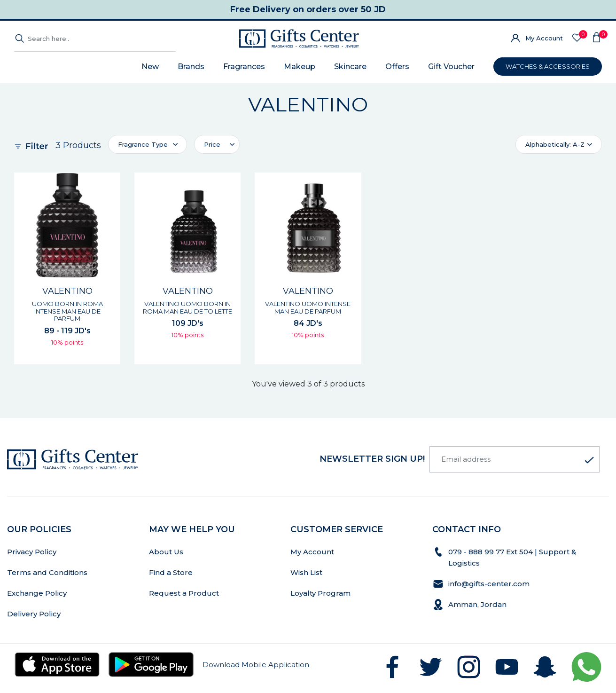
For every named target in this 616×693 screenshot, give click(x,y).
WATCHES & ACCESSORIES (548, 66)
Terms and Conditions (47, 572)
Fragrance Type (143, 144)
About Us (166, 552)
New (150, 67)
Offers (397, 67)
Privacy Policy (32, 552)
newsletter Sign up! (372, 459)
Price (212, 144)
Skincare (350, 67)
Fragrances (244, 67)
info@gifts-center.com (489, 584)
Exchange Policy (37, 593)
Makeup (300, 67)
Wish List (306, 572)
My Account (544, 38)
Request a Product (184, 593)
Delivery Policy (34, 614)
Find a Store (171, 572)
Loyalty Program (320, 593)
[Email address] (515, 459)
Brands (191, 67)
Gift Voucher (451, 67)
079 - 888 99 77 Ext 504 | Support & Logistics (512, 557)
